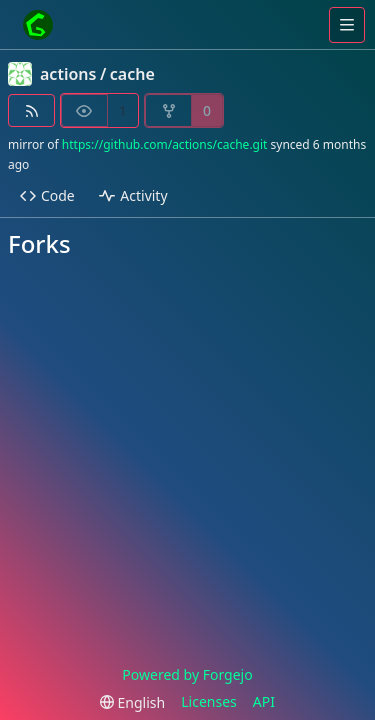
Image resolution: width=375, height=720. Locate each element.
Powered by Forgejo (187, 674)
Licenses (209, 701)
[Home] (38, 25)
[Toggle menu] (347, 25)
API (264, 701)
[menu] (132, 702)
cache (132, 74)
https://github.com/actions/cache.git (165, 144)
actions (68, 74)
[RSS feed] (31, 110)
